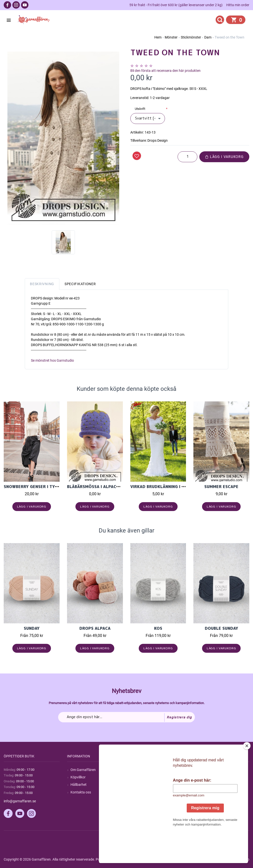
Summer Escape (221, 487)
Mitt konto (205, 770)
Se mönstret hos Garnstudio (52, 360)
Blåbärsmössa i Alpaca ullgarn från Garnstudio (123, 487)
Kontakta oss (81, 792)
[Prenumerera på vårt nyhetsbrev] (126, 717)
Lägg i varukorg (224, 157)
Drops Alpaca (95, 628)
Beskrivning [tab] (42, 284)
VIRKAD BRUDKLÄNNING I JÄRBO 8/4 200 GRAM (178, 487)
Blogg (138, 777)
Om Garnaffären (83, 770)
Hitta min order (238, 5)
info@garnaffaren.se (20, 801)
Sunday (32, 628)
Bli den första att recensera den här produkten (165, 71)
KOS (158, 628)
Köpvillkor (78, 777)
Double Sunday (221, 628)
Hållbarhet (79, 785)
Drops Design (158, 140)
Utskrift (140, 109)
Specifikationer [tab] (80, 284)
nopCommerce (126, 859)
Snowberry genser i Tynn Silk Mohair (46, 487)
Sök (137, 770)
